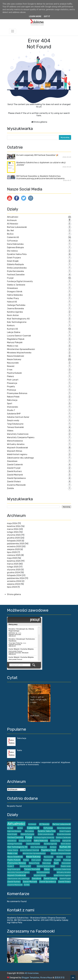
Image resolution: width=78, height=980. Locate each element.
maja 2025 (12, 558)
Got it (47, 16)
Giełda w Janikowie (16, 285)
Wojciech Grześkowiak (17, 448)
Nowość (11, 366)
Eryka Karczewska (15, 271)
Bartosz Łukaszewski (17, 227)
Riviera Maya (46, 978)
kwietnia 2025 (14, 561)
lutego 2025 (13, 567)
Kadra (19, 750)
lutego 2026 (13, 532)
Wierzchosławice (15, 441)
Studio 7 (11, 410)
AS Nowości (13, 224)
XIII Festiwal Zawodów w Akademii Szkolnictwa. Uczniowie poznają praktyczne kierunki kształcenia (40, 177)
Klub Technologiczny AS (18, 319)
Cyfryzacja (12, 241)
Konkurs (11, 325)
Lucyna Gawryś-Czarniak (19, 336)
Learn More (35, 16)
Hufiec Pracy (13, 298)
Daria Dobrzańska (15, 244)
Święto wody (13, 420)
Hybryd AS (12, 302)
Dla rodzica (12, 251)
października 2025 (16, 544)
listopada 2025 (14, 541)
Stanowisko (12, 407)
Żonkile (10, 488)
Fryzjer (10, 278)
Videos (10, 431)
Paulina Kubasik (14, 373)
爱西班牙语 (60, 978)
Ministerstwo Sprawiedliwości (21, 349)
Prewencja (12, 383)
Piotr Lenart (13, 380)
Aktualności (13, 217)
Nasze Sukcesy (14, 359)
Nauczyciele (13, 363)
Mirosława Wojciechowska (19, 353)
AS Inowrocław (32, 973)
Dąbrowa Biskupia (15, 247)
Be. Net (10, 230)
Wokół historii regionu (17, 454)
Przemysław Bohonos (17, 393)
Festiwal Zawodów (16, 275)
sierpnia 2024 (14, 584)
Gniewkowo (12, 288)
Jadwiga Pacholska (16, 305)
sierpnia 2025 (13, 549)
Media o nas (13, 346)
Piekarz (10, 376)
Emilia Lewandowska (17, 268)
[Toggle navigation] (13, 31)
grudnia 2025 (13, 538)
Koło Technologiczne (17, 322)
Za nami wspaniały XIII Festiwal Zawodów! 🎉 (37, 155)
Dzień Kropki (13, 261)
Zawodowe (12, 461)
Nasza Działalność (16, 356)
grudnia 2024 (14, 572)
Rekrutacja (12, 400)
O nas (10, 370)
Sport (10, 403)
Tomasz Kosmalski (15, 427)
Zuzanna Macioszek (16, 485)
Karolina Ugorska (15, 312)
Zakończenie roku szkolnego (20, 458)
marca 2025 (13, 564)
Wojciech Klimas (15, 451)
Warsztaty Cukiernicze (18, 434)
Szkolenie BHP (14, 414)
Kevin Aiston (13, 315)
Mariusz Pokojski (15, 342)
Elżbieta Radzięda (15, 264)
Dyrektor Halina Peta (17, 254)
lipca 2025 (12, 552)
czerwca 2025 (14, 555)
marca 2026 (13, 529)
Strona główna (40, 122)
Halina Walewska (15, 295)
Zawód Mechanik (15, 475)
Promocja (11, 390)
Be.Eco (10, 234)
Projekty (11, 387)
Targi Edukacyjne (15, 424)
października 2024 (16, 578)
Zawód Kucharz (14, 471)
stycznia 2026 (14, 535)
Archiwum (12, 220)
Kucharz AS (12, 329)
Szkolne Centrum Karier (18, 417)
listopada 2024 (14, 575)
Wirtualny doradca (16, 444)
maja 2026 (12, 523)
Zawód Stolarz (14, 482)
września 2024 (14, 581)
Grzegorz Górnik (15, 292)
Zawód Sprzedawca (16, 478)
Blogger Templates (31, 978)
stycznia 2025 (14, 570)
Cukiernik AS (13, 237)
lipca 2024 (12, 587)
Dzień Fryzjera (14, 258)
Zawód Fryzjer (14, 468)
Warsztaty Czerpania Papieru (21, 437)
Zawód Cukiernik (15, 465)
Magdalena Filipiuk (16, 339)
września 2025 (14, 546)
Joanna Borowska (15, 309)
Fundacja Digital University (20, 281)
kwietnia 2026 (14, 526)
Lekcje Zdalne (14, 332)
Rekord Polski (13, 397)
